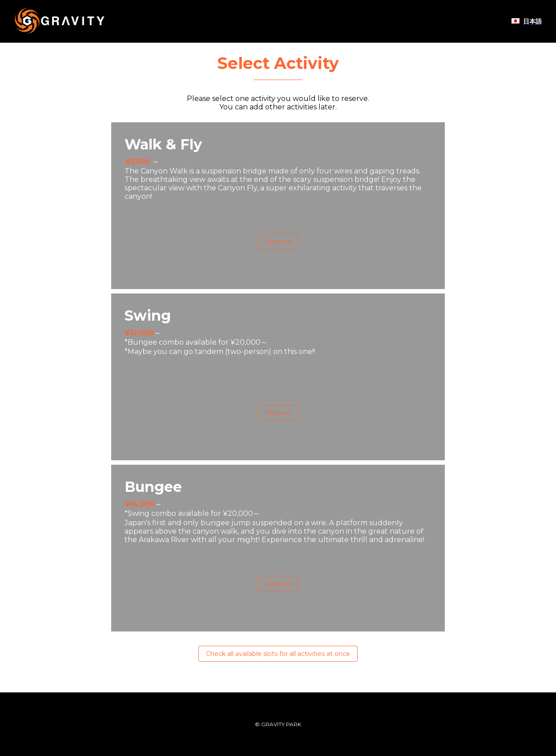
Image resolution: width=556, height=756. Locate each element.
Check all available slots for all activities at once (278, 654)
